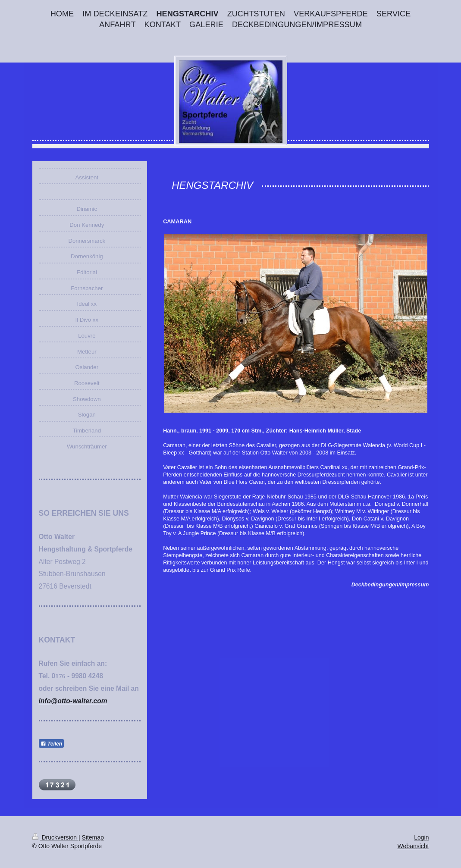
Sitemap (93, 837)
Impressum (414, 585)
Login (421, 837)
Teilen (52, 744)
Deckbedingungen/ (376, 585)
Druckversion (55, 837)
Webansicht (413, 846)
